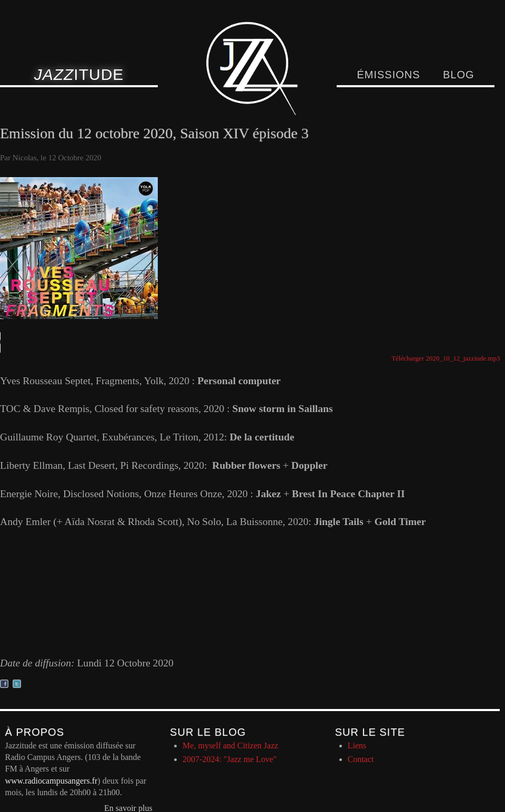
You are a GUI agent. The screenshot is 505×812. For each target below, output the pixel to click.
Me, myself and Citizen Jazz (230, 746)
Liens (357, 746)
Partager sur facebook (4, 684)
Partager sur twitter (17, 684)
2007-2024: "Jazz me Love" (230, 759)
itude (79, 74)
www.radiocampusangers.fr (52, 781)
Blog (459, 75)
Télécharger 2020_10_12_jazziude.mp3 (446, 358)
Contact (361, 759)
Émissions (388, 75)
